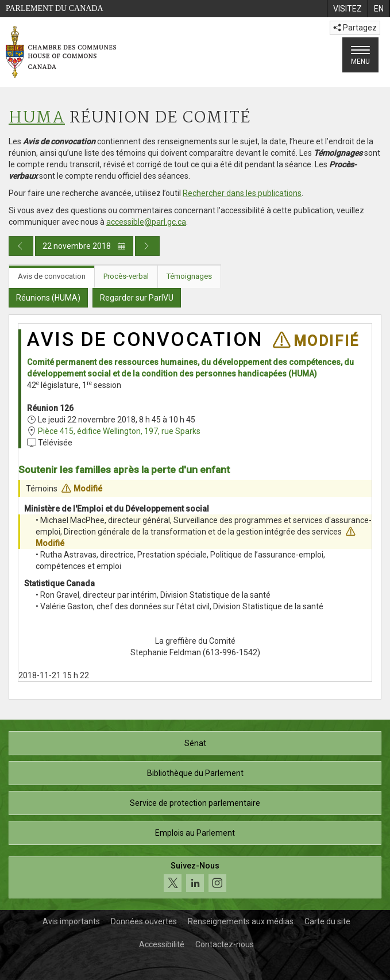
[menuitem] (347, 9)
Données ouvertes (144, 921)
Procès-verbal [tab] (126, 276)
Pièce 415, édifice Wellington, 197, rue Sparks (119, 431)
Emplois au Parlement (195, 833)
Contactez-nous (225, 944)
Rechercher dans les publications (242, 193)
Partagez (355, 28)
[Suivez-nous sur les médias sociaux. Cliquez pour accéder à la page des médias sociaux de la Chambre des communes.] (195, 877)
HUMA (37, 118)
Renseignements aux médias (241, 921)
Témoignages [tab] (189, 276)
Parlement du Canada (55, 8)
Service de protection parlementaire (195, 803)
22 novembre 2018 (84, 246)
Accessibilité (162, 944)
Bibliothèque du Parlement (195, 773)
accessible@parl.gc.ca (146, 222)
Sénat (195, 743)
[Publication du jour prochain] (147, 246)
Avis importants (71, 921)
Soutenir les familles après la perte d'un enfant (124, 470)
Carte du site (327, 921)
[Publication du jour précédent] (21, 246)
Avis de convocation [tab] (52, 276)
